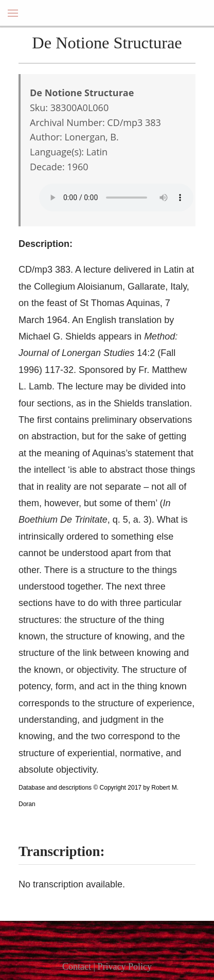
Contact (77, 967)
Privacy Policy (125, 967)
